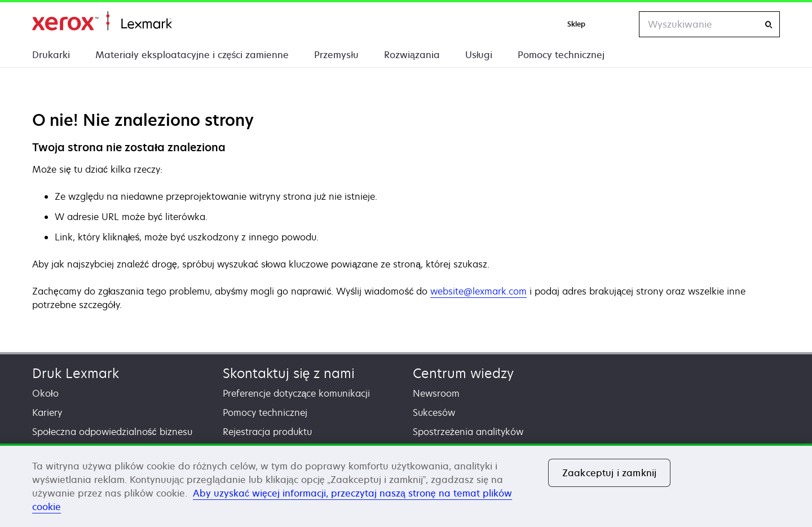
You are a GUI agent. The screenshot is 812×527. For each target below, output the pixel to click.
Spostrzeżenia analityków (468, 432)
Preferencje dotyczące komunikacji (297, 393)
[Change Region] (619, 24)
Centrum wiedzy (463, 373)
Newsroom (436, 393)
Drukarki (51, 55)
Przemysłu (336, 55)
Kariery (47, 412)
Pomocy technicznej (561, 55)
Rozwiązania (412, 55)
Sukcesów (434, 412)
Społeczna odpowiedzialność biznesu (112, 432)
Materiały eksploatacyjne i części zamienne (192, 55)
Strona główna (102, 21)
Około (45, 393)
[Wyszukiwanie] (769, 25)
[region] (406, 485)
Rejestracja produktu (267, 432)
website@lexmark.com (478, 291)
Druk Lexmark (76, 373)
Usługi (479, 55)
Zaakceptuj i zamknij (609, 473)
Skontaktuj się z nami (289, 373)
